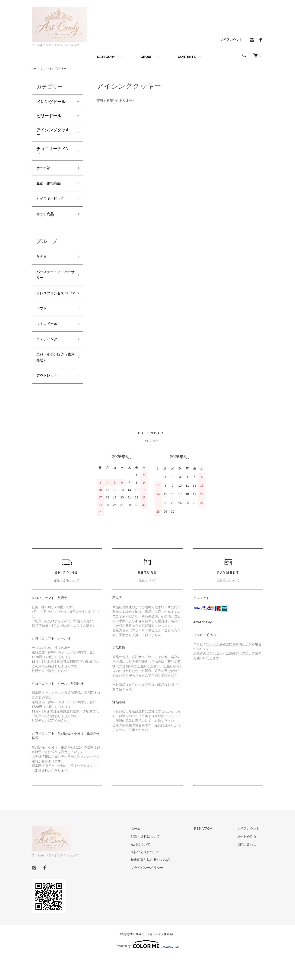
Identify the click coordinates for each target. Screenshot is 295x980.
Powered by (147, 969)
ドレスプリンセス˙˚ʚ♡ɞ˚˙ (53, 306)
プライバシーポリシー (158, 892)
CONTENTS (187, 57)
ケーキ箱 (45, 169)
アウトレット (49, 400)
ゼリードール (49, 116)
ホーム (36, 68)
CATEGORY (106, 57)
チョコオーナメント (53, 151)
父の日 (43, 262)
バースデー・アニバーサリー (53, 283)
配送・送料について (156, 861)
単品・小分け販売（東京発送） (53, 380)
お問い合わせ (251, 869)
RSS (205, 853)
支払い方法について (156, 877)
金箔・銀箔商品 (60, 185)
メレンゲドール (51, 102)
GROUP (146, 57)
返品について (152, 869)
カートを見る (251, 861)
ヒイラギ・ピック (53, 202)
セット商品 (47, 218)
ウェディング (49, 359)
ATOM (215, 853)
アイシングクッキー (59, 68)
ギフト (43, 326)
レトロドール (49, 343)
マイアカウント (231, 40)
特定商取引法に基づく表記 (161, 885)
